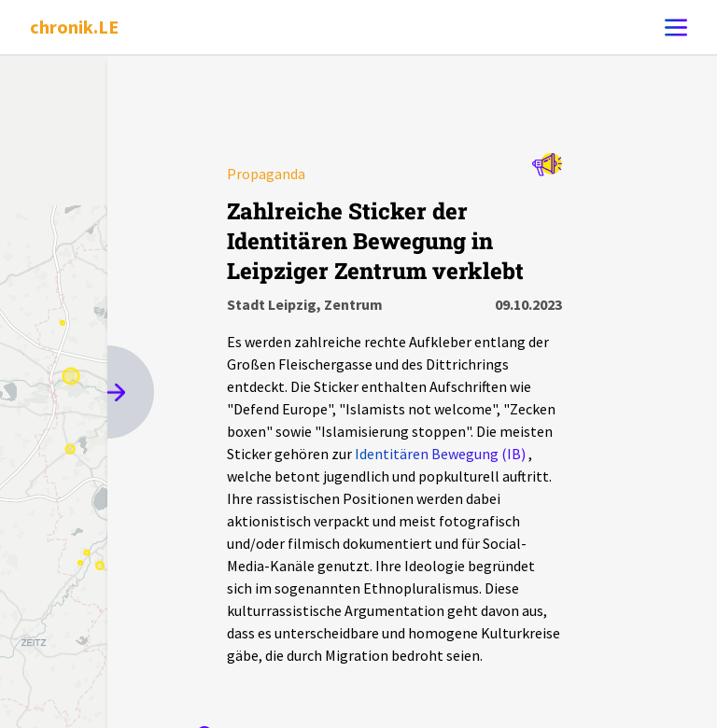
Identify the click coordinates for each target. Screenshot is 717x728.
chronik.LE (74, 27)
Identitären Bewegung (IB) (440, 454)
